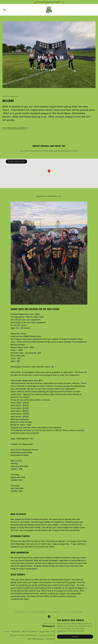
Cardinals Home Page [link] (47, 635)
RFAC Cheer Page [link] (77, 632)
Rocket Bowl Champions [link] (60, 632)
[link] (49, 10)
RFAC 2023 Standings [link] (53, 639)
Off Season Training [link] (17, 635)
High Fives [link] (90, 632)
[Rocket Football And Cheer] (49, 2)
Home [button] (7, 632)
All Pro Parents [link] (32, 635)
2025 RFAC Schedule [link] (29, 632)
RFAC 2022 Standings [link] (36, 639)
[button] (5, 10)
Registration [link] (16, 632)
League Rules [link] (44, 632)
